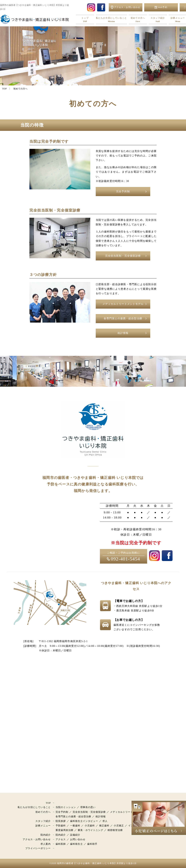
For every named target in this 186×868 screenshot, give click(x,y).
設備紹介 (75, 835)
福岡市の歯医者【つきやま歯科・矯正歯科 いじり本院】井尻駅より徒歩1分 (97, 863)
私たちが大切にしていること (111, 20)
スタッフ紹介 (158, 20)
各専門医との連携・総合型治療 (123, 319)
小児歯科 (90, 826)
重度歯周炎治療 (64, 830)
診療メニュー (43, 826)
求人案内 (46, 844)
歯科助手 (92, 844)
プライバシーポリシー (38, 848)
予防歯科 (61, 826)
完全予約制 (123, 191)
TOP (48, 803)
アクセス (61, 839)
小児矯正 (119, 826)
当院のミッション (66, 807)
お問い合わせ (78, 839)
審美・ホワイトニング (90, 830)
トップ (85, 20)
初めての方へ (138, 20)
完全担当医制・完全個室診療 (123, 256)
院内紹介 (46, 835)
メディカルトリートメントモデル (123, 304)
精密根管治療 (115, 830)
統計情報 (123, 333)
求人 (105, 821)
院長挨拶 (61, 821)
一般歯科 (75, 826)
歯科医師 (61, 844)
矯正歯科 (104, 826)
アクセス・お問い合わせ (37, 839)
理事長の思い (88, 807)
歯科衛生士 (76, 844)
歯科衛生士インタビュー (84, 821)
